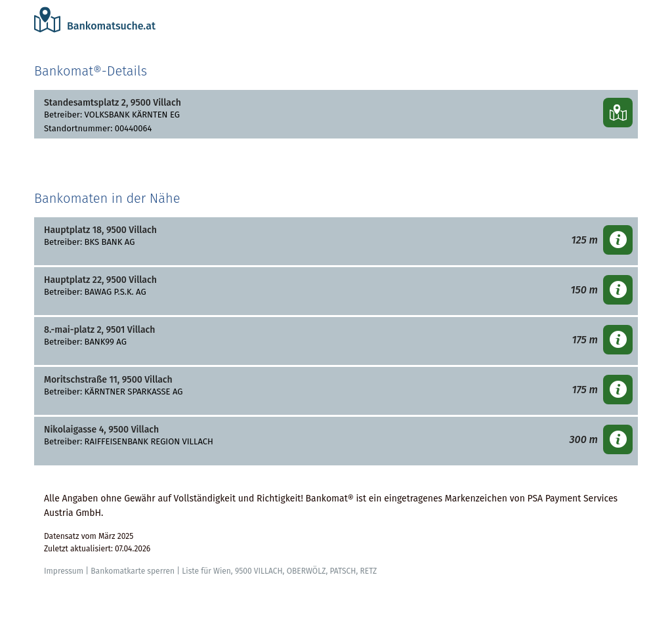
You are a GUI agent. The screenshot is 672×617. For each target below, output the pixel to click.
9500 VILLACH (259, 571)
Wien (222, 571)
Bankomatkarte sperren (133, 571)
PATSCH (343, 571)
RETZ (368, 571)
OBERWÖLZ (306, 571)
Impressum (64, 571)
